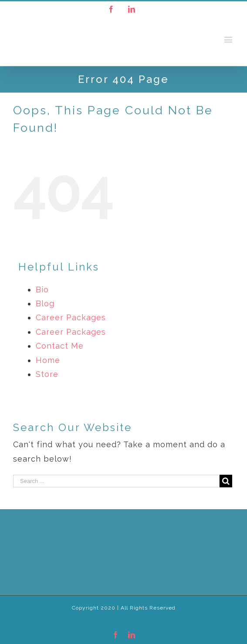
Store (47, 374)
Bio (42, 289)
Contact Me (60, 346)
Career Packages (71, 317)
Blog (45, 303)
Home (48, 360)
